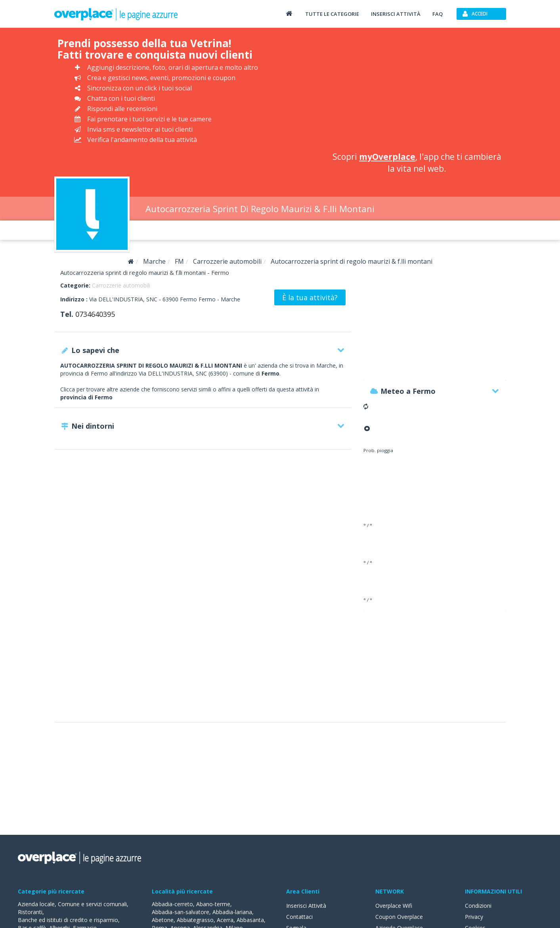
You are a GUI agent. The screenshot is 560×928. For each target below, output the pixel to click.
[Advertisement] (417, 91)
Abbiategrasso (195, 920)
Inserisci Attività (306, 906)
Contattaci (299, 917)
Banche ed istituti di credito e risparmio (68, 920)
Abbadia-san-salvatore (181, 912)
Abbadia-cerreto (172, 904)
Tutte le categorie (332, 14)
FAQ (438, 14)
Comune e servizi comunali (92, 904)
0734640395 (95, 314)
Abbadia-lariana (232, 912)
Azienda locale (36, 904)
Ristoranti (30, 912)
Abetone (163, 920)
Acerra (225, 920)
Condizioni (478, 906)
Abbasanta (250, 920)
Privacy (474, 917)
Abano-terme (213, 904)
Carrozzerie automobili (121, 285)
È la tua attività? (310, 297)
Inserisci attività (396, 14)
